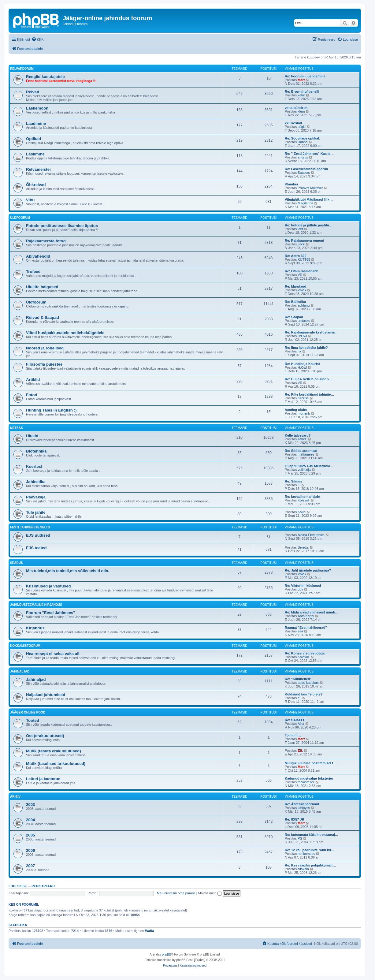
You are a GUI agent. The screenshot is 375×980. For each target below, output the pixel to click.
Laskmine (35, 154)
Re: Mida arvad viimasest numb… (312, 612)
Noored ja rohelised (45, 348)
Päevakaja (36, 497)
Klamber (291, 184)
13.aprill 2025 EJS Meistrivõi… (309, 466)
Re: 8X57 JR (295, 819)
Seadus (17, 563)
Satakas (304, 173)
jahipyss (304, 808)
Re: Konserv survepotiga (305, 653)
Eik (300, 751)
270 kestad (293, 123)
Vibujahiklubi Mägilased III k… (309, 199)
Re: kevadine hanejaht (303, 497)
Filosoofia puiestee (44, 364)
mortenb (304, 413)
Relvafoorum (22, 69)
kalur (301, 95)
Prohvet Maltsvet (310, 188)
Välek (302, 290)
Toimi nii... (293, 735)
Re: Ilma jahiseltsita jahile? (306, 348)
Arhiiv (15, 797)
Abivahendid (38, 256)
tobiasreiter (306, 782)
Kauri (302, 512)
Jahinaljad (20, 671)
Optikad (33, 139)
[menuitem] (38, 39)
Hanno (303, 142)
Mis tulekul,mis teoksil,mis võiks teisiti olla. (68, 571)
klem (301, 111)
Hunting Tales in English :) (51, 410)
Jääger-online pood (28, 712)
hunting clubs (296, 410)
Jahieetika (36, 482)
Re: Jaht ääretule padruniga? (308, 570)
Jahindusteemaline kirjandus (36, 605)
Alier (301, 724)
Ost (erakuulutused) (45, 736)
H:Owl (302, 336)
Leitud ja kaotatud (43, 779)
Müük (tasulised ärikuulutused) (56, 764)
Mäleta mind (210, 893)
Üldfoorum (20, 218)
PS (300, 838)
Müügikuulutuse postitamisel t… (311, 763)
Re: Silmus (293, 481)
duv (300, 589)
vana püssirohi (297, 108)
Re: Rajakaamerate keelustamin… (312, 332)
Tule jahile (36, 512)
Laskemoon (37, 108)
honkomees (306, 854)
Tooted (33, 720)
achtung (304, 305)
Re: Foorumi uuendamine (305, 76)
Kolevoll (304, 500)
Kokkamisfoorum (25, 646)
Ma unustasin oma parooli (176, 893)
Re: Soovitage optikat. (303, 138)
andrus (303, 157)
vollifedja (304, 470)
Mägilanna (305, 203)
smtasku (304, 321)
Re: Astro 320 (296, 256)
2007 (30, 866)
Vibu (30, 200)
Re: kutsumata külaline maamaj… (312, 835)
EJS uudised (38, 535)
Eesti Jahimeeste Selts (30, 527)
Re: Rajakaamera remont (304, 240)
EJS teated (36, 548)
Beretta (303, 547)
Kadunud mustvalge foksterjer (309, 778)
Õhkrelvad (36, 185)
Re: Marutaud (295, 286)
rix (299, 351)
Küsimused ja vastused (48, 586)
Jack (301, 244)
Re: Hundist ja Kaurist (302, 364)
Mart (301, 80)
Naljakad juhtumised (46, 695)
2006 (30, 850)
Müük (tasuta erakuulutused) (54, 751)
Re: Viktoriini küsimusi (303, 586)
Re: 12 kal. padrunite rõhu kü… (310, 850)
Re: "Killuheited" (298, 679)
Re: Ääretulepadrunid (302, 804)
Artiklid (33, 380)
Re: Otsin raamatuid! (301, 271)
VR (300, 275)
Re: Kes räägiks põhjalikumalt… (310, 865)
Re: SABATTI (295, 720)
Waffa (150, 931)
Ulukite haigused (42, 287)
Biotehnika (36, 451)
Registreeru (43, 886)
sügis (302, 127)
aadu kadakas (308, 683)
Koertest (34, 466)
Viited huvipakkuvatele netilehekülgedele (65, 333)
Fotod (32, 395)
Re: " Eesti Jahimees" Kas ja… (309, 154)
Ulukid (32, 436)
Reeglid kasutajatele (45, 77)
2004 (30, 820)
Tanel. (302, 439)
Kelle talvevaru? (298, 435)
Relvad (33, 92)
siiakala (303, 869)
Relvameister (39, 169)
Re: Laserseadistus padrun (306, 169)
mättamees (306, 454)
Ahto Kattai (306, 616)
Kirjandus (35, 628)
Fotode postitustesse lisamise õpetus (62, 226)
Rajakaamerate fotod (46, 241)
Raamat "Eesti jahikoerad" (306, 628)
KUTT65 (304, 259)
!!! (299, 485)
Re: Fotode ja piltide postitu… (309, 225)
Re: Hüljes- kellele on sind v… (309, 379)
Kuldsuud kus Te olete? (304, 694)
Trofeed (33, 272)
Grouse (303, 398)
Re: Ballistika (295, 302)
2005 (30, 835)
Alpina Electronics (311, 535)
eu (299, 698)
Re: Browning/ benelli (302, 91)
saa (300, 631)
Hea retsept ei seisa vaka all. (53, 654)
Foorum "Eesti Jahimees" (51, 613)
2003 (30, 805)
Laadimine (36, 123)
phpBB (166, 954)
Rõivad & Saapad (43, 317)
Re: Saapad (294, 317)
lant (300, 229)
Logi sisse (18, 886)
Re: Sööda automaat (301, 451)
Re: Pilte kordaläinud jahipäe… (309, 394)
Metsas (17, 428)
